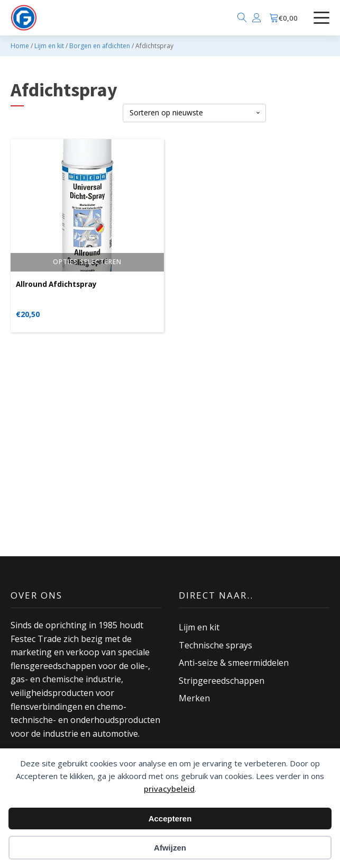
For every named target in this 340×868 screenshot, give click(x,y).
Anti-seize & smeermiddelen (234, 663)
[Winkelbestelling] (194, 113)
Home (20, 46)
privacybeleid (169, 789)
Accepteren (170, 819)
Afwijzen (170, 848)
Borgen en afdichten (100, 46)
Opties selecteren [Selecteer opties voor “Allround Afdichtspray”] (87, 262)
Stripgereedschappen (222, 681)
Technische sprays (215, 645)
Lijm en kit (49, 46)
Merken (194, 698)
